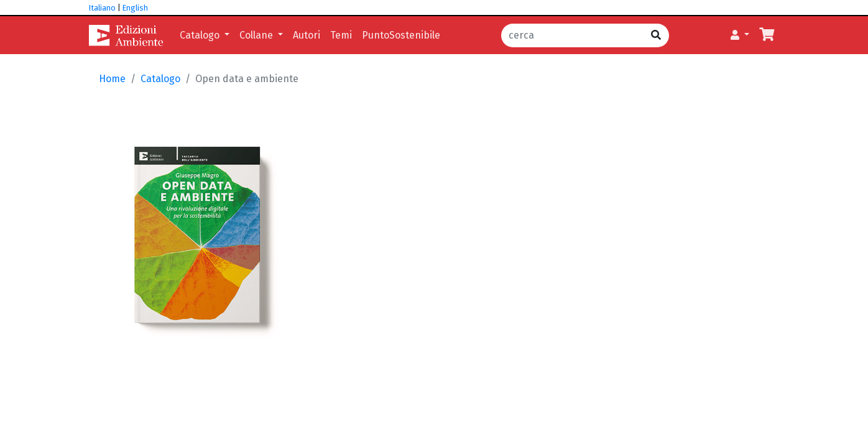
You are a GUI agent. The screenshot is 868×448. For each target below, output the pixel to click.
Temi (341, 35)
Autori (307, 35)
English (135, 8)
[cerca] (572, 35)
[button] (740, 35)
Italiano (102, 8)
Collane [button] (257, 35)
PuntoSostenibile (401, 35)
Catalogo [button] (201, 35)
